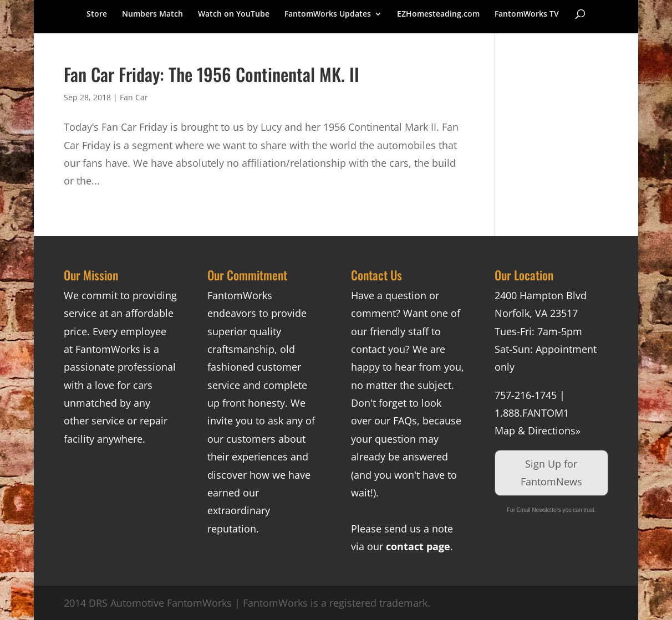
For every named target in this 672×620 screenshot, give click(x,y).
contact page (418, 546)
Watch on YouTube (234, 14)
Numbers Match (152, 14)
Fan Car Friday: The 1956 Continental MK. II (212, 74)
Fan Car (134, 97)
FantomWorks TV (527, 14)
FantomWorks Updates (328, 14)
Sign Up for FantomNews (551, 473)
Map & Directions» (538, 431)
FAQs (405, 421)
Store (97, 14)
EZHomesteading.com (438, 14)
